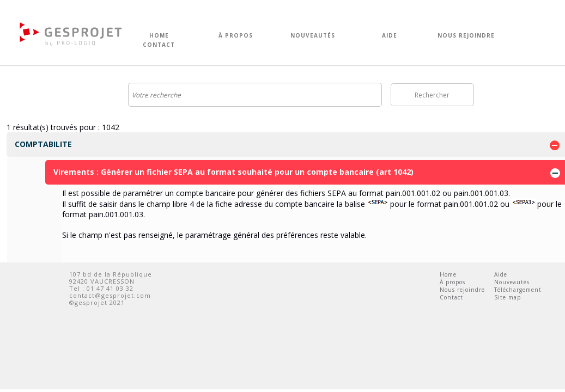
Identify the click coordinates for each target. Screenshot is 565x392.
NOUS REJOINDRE (466, 36)
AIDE (390, 36)
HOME (159, 36)
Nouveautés (512, 282)
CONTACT (159, 45)
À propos (452, 282)
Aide (501, 274)
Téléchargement (518, 290)
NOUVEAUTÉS (313, 36)
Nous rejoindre (462, 290)
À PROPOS (236, 36)
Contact (451, 297)
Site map (508, 297)
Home (448, 274)
